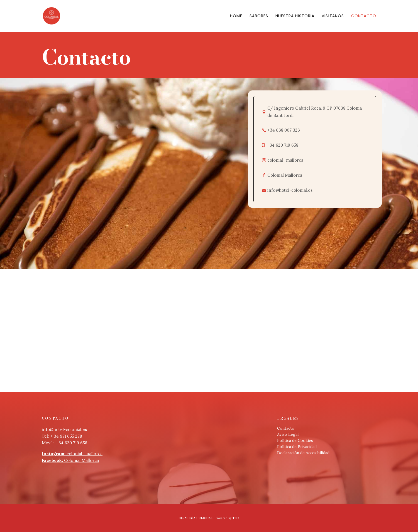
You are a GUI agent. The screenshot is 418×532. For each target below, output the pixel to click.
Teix (236, 518)
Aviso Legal (288, 434)
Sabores (259, 16)
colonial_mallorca (72, 454)
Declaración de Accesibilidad (303, 453)
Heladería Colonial (196, 518)
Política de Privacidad (297, 447)
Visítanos (333, 16)
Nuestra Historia (295, 16)
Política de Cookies (295, 440)
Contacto (364, 16)
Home (236, 16)
